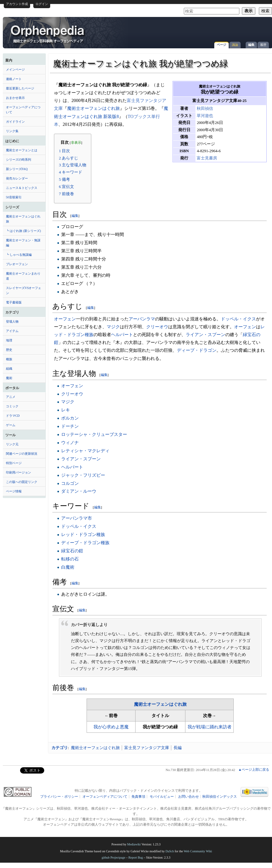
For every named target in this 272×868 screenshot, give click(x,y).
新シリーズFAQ (17, 169)
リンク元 (12, 444)
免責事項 (138, 797)
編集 (251, 45)
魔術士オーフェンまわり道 (23, 276)
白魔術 (68, 567)
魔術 (9, 378)
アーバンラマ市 (77, 518)
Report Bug (136, 857)
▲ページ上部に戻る (254, 769)
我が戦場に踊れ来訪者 (210, 727)
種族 (9, 359)
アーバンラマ (142, 319)
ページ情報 (14, 491)
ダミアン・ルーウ (79, 491)
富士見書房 (207, 158)
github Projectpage (113, 857)
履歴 (263, 45)
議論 (235, 45)
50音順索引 (14, 197)
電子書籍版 (14, 302)
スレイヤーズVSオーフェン (24, 290)
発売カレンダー (17, 178)
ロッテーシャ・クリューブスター (94, 434)
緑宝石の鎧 (72, 551)
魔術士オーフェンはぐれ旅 (23, 219)
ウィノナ (70, 442)
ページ (221, 45)
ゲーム (11, 425)
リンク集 (12, 131)
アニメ (11, 397)
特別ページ (14, 463)
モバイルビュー (162, 797)
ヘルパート (122, 335)
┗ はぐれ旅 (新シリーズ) (24, 231)
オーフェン (65, 319)
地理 (9, 340)
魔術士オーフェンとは (22, 150)
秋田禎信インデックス (220, 797)
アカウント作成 (17, 4)
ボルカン (70, 418)
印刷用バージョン (19, 472)
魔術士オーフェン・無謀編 (23, 243)
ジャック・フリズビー (83, 475)
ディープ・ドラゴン (197, 350)
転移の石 (70, 559)
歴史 (9, 350)
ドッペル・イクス (238, 319)
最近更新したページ (20, 88)
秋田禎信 (205, 109)
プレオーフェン (17, 264)
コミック (12, 406)
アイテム (12, 331)
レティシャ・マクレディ (85, 451)
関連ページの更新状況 (22, 454)
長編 (178, 748)
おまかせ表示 (15, 98)
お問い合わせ (189, 797)
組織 (9, 369)
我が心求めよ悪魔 (111, 727)
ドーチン (70, 426)
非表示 (76, 143)
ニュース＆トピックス (22, 188)
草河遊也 (205, 116)
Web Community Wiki (198, 851)
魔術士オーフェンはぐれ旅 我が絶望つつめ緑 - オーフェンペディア (48, 34)
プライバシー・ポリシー (59, 797)
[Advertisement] (217, 59)
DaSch (170, 851)
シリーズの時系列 (19, 160)
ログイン (42, 4)
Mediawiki (134, 844)
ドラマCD (13, 416)
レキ (66, 410)
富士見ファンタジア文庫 (147, 748)
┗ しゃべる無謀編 (19, 255)
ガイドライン (15, 122)
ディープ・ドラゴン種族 (85, 543)
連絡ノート (14, 79)
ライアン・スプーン (205, 335)
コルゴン (70, 483)
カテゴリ (60, 748)
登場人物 (12, 321)
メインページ (15, 70)
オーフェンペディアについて (23, 110)
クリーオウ (157, 327)
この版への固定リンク (22, 482)
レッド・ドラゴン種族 (83, 534)
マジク (113, 327)
